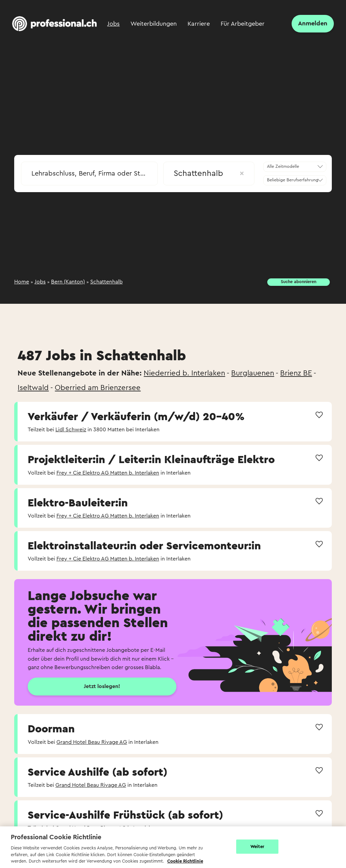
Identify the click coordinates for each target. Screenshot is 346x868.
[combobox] (89, 172)
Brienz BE (296, 373)
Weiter (257, 847)
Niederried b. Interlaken (184, 373)
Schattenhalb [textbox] (209, 174)
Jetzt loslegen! (102, 686)
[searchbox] (89, 174)
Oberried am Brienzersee (98, 388)
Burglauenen (253, 373)
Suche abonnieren (299, 282)
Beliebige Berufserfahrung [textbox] (293, 180)
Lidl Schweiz (71, 430)
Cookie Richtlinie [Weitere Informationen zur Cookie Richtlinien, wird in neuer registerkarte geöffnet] (185, 861)
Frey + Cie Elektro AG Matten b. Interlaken (108, 473)
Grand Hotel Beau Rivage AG (92, 742)
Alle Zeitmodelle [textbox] (283, 166)
